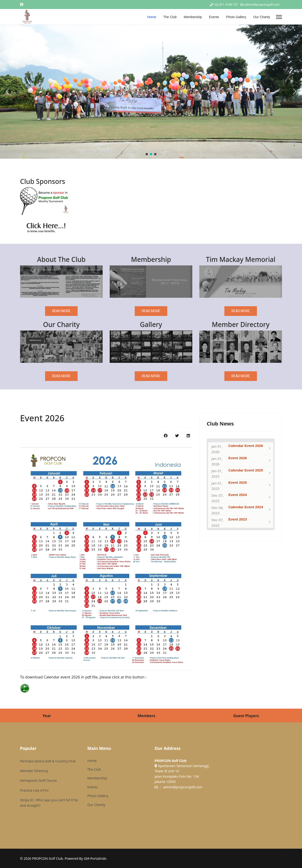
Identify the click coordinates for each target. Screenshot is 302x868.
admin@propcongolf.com (262, 5)
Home (152, 17)
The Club (170, 17)
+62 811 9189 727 (226, 5)
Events (214, 17)
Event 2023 (238, 519)
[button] (7, 91)
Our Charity (262, 17)
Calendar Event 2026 (246, 446)
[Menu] (279, 17)
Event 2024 (238, 495)
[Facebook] (22, 4)
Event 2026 (238, 458)
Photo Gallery (236, 17)
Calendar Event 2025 (246, 470)
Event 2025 (238, 482)
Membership (193, 17)
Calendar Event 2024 (246, 507)
